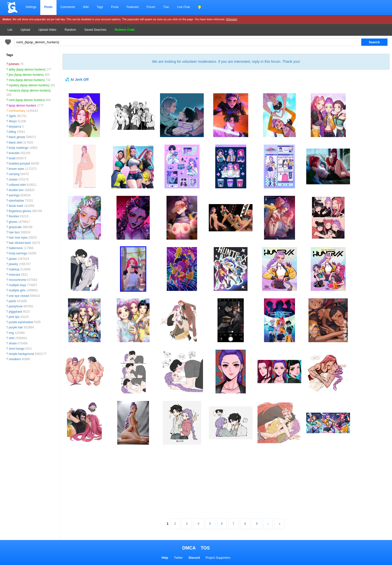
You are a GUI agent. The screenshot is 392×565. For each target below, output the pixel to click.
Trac (166, 7)
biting (12, 132)
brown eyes (16, 169)
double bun (16, 190)
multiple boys (17, 285)
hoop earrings (18, 253)
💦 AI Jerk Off (77, 80)
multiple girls (17, 290)
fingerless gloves (20, 211)
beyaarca (15, 127)
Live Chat (183, 7)
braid (12, 158)
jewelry (13, 264)
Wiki (86, 7)
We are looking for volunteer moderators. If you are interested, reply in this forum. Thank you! (226, 62)
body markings (18, 148)
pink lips (14, 317)
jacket (13, 259)
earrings (14, 195)
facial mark (16, 206)
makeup (14, 269)
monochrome (17, 280)
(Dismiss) (231, 19)
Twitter (178, 558)
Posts (48, 7)
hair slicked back (20, 243)
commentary (17, 111)
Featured (132, 7)
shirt (12, 338)
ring (11, 333)
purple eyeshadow (21, 322)
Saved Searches (95, 30)
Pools (115, 7)
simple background (21, 354)
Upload (25, 30)
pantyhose (16, 306)
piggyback (15, 312)
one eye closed (19, 296)
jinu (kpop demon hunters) (26, 75)
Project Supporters (218, 558)
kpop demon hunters (22, 106)
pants (12, 301)
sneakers (15, 359)
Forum (151, 7)
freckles (14, 216)
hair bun (14, 232)
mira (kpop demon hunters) (27, 80)
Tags (100, 7)
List (10, 30)
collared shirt (17, 185)
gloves (13, 222)
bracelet (14, 153)
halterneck (16, 248)
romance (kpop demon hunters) (30, 91)
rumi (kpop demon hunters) (27, 100)
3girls (12, 116)
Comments (68, 7)
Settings (31, 7)
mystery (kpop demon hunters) (29, 85)
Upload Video (47, 30)
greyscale (15, 227)
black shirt (15, 143)
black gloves (17, 137)
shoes (13, 343)
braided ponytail (19, 164)
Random (70, 30)
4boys (13, 121)
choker (13, 180)
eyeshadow (16, 201)
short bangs (17, 349)
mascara (14, 275)
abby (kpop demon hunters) (27, 70)
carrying (14, 174)
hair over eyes (18, 238)
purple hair (16, 327)
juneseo (14, 64)
